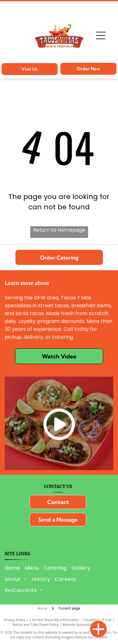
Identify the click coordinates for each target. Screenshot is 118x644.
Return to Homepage (59, 230)
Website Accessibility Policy (84, 624)
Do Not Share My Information (56, 620)
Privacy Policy (15, 620)
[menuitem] (15, 568)
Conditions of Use (97, 620)
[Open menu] (101, 35)
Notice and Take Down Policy (36, 624)
